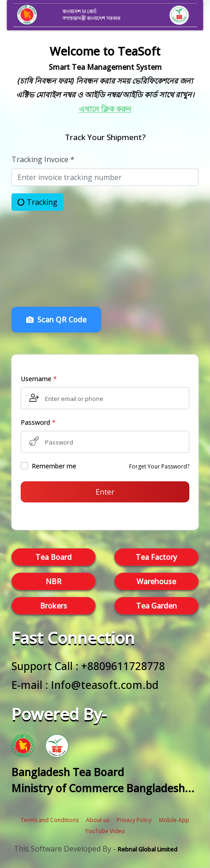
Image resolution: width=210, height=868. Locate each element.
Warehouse (156, 581)
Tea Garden (156, 606)
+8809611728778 (123, 666)
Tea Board (54, 557)
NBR (54, 581)
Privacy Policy (134, 820)
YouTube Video (105, 831)
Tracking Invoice (43, 159)
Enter (105, 492)
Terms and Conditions (50, 820)
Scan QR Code (56, 320)
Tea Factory (156, 557)
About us (98, 820)
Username (39, 379)
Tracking (37, 202)
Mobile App (174, 820)
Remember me (54, 466)
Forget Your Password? (159, 466)
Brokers (54, 606)
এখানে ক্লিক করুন (105, 109)
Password (38, 422)
